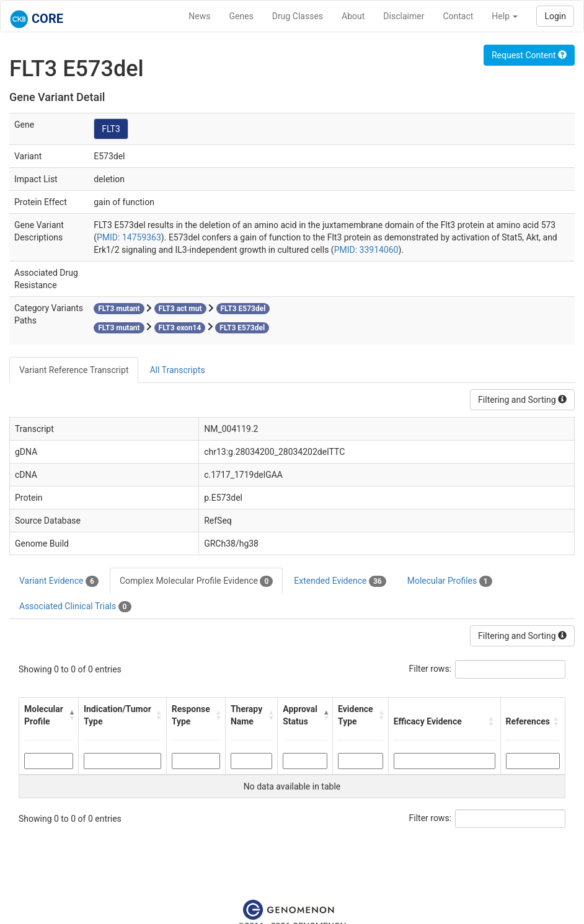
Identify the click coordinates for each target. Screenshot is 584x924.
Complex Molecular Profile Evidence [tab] (196, 581)
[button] (70, 715)
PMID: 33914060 (366, 250)
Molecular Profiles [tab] (450, 581)
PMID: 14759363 (129, 237)
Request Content (529, 55)
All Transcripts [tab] (177, 370)
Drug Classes (298, 16)
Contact (458, 16)
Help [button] (505, 16)
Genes (241, 16)
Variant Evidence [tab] (59, 581)
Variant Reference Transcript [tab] (74, 370)
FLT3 (111, 129)
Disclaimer (404, 16)
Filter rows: (431, 669)
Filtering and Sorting (522, 400)
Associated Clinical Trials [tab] (75, 607)
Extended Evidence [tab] (340, 581)
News (199, 16)
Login (555, 16)
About (353, 16)
